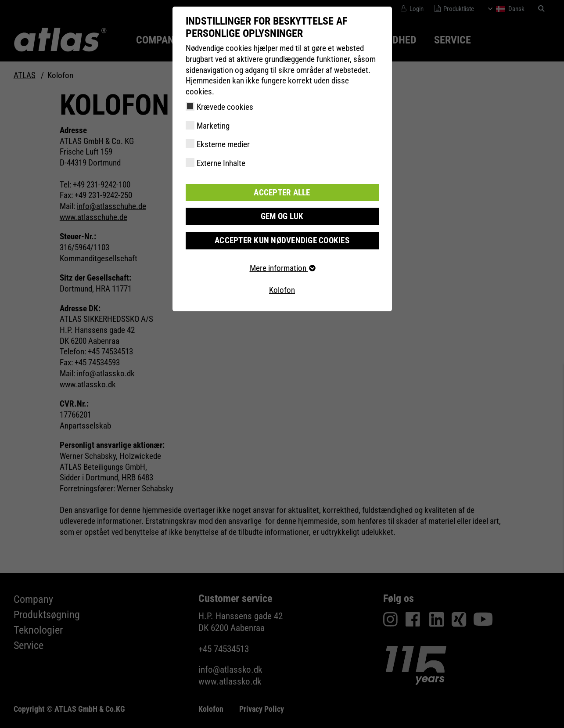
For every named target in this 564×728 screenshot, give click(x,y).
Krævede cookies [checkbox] (225, 107)
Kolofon (282, 290)
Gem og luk (282, 216)
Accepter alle (282, 193)
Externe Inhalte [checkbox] (221, 163)
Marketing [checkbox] (213, 126)
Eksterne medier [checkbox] (223, 144)
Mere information (282, 268)
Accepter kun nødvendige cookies (282, 240)
